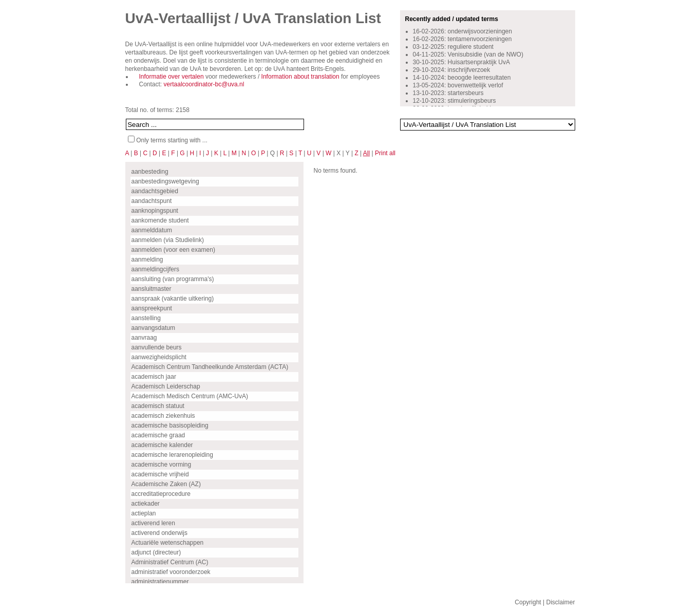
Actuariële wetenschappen (168, 543)
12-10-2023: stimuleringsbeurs (455, 101)
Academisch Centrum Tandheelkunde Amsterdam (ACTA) (210, 367)
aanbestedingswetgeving (165, 181)
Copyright (528, 602)
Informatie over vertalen (172, 77)
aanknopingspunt (155, 211)
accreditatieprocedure (161, 494)
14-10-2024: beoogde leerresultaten (462, 78)
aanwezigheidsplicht (159, 357)
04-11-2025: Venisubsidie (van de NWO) (468, 54)
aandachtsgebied (155, 191)
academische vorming (162, 465)
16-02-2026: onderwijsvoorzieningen (462, 31)
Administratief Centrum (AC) (170, 562)
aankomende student (160, 220)
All (366, 153)
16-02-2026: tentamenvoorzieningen (462, 39)
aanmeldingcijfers (155, 269)
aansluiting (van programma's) (173, 279)
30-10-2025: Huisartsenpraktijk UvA (461, 62)
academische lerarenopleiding (172, 455)
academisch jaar (154, 377)
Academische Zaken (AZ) (166, 484)
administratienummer (160, 582)
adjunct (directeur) (156, 552)
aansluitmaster (152, 289)
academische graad (158, 435)
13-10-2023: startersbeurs (448, 93)
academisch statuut (158, 406)
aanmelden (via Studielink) (168, 240)
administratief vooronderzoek (171, 572)
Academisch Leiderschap (166, 386)
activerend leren (153, 523)
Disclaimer (560, 602)
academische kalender (162, 445)
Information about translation (300, 77)
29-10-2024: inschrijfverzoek (452, 70)
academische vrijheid (160, 474)
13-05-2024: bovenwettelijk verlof (458, 85)
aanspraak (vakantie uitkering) (173, 299)
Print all (385, 153)
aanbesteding (150, 172)
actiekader (146, 504)
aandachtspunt (152, 201)
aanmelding (147, 260)
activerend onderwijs (159, 533)
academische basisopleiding (170, 425)
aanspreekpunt (152, 308)
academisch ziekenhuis (163, 416)
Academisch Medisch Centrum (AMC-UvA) (190, 396)
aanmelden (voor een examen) (173, 250)
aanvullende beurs (157, 347)
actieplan (144, 513)
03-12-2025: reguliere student (453, 47)
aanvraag (144, 338)
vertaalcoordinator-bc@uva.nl (204, 84)
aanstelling (146, 318)
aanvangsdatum (153, 328)
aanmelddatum (152, 230)
